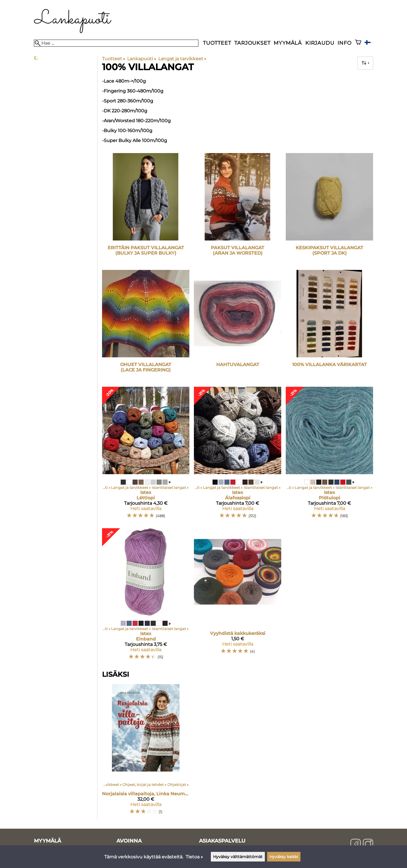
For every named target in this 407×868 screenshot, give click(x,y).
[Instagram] (368, 845)
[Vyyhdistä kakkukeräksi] (238, 597)
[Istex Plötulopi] (329, 455)
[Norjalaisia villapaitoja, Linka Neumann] (146, 752)
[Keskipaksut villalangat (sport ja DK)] (329, 209)
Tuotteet (217, 43)
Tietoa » (194, 857)
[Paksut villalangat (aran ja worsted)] (238, 209)
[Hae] (116, 43)
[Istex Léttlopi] (146, 455)
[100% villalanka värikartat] (329, 326)
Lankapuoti (142, 59)
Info (344, 43)
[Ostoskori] (358, 43)
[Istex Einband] (146, 597)
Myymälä (288, 43)
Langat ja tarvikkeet (182, 59)
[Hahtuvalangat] (238, 326)
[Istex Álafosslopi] (238, 455)
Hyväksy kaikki (284, 857)
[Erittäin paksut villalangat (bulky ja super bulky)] (146, 209)
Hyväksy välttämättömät (238, 857)
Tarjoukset (252, 43)
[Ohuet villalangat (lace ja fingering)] (146, 326)
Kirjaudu (320, 43)
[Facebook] (356, 845)
